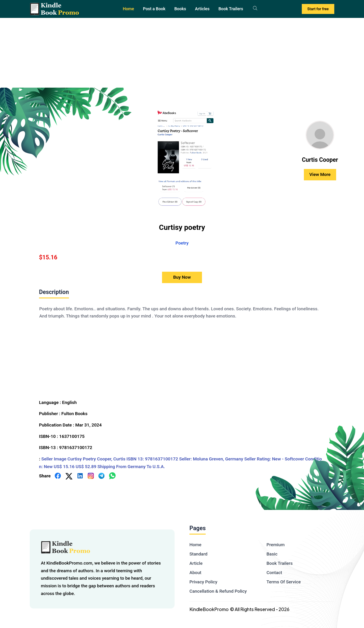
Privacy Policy (203, 582)
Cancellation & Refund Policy (218, 591)
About (195, 573)
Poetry (182, 243)
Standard (198, 554)
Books (180, 9)
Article (196, 563)
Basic (272, 554)
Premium (276, 545)
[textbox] (182, 347)
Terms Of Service (284, 582)
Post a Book (154, 9)
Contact (274, 573)
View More (320, 174)
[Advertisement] (182, 53)
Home (128, 9)
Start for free (318, 9)
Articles (202, 9)
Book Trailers (231, 9)
